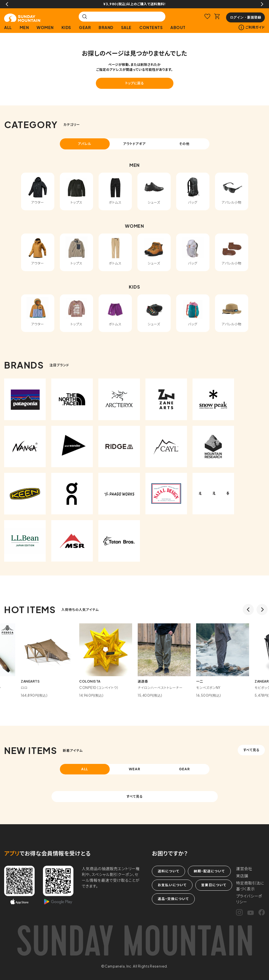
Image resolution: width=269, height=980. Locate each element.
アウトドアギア (134, 144)
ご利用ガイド (252, 27)
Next (262, 4)
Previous (7, 4)
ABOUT (178, 27)
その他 (185, 144)
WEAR (134, 769)
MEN (24, 27)
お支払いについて (172, 885)
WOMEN (45, 27)
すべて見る (251, 750)
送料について (168, 871)
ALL (8, 27)
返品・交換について (173, 899)
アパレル (85, 144)
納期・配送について (209, 871)
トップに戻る (134, 83)
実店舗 (242, 876)
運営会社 (244, 868)
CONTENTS (151, 27)
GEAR (85, 27)
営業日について (214, 885)
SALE (126, 27)
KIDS (66, 27)
